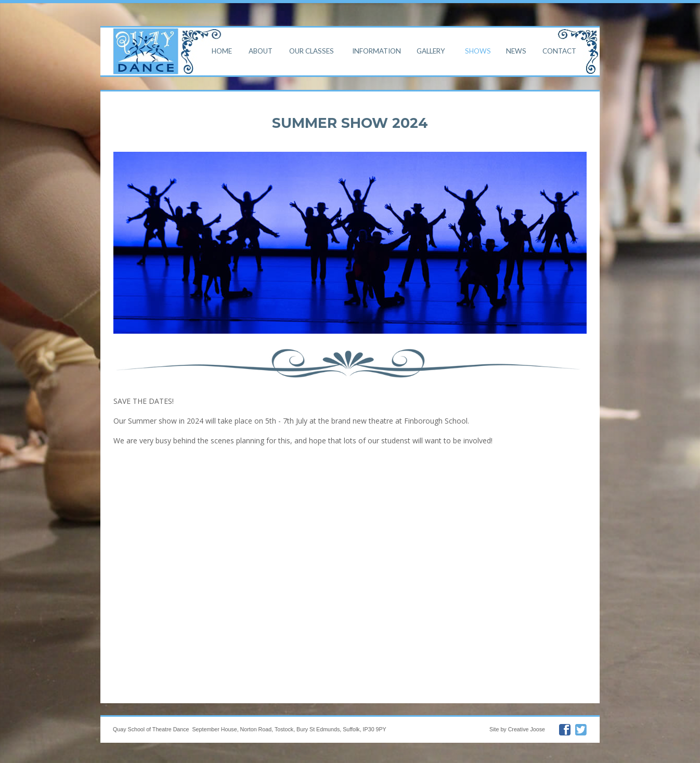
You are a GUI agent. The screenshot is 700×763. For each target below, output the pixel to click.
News (516, 51)
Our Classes (312, 51)
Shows (478, 51)
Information (377, 51)
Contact (559, 51)
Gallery (431, 51)
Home (222, 51)
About (261, 51)
